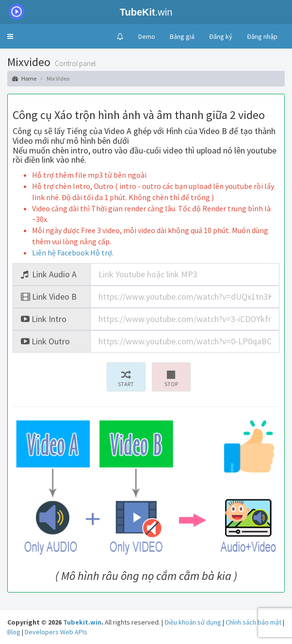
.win (88, 12)
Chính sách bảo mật (253, 622)
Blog (14, 632)
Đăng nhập (262, 36)
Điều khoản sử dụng (193, 622)
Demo (147, 36)
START (126, 379)
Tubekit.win (82, 622)
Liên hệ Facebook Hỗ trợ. (73, 253)
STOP (171, 379)
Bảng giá (182, 36)
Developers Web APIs (56, 632)
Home (24, 78)
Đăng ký (221, 36)
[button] (10, 36)
